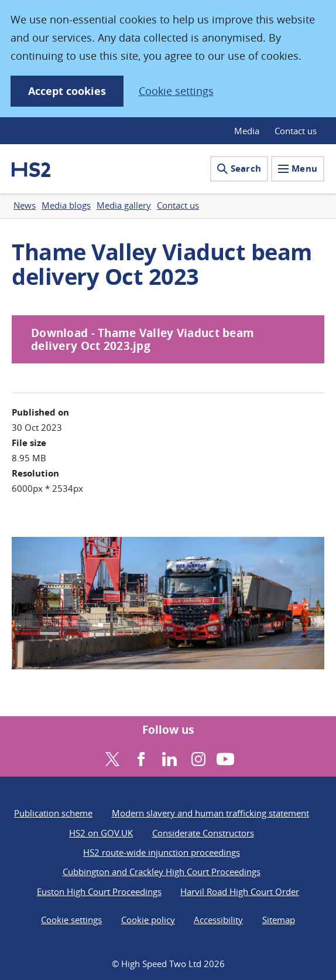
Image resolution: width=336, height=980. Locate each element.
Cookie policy (148, 920)
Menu (298, 169)
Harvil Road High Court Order (240, 891)
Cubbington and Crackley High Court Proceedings (162, 872)
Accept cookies (67, 91)
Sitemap (279, 920)
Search (239, 169)
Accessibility (218, 920)
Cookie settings (176, 91)
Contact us (296, 131)
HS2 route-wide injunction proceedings (162, 852)
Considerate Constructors (203, 833)
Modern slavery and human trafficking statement (210, 813)
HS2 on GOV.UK (101, 833)
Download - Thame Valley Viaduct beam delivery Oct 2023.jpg (143, 340)
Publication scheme (53, 813)
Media (247, 131)
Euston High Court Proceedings (99, 891)
